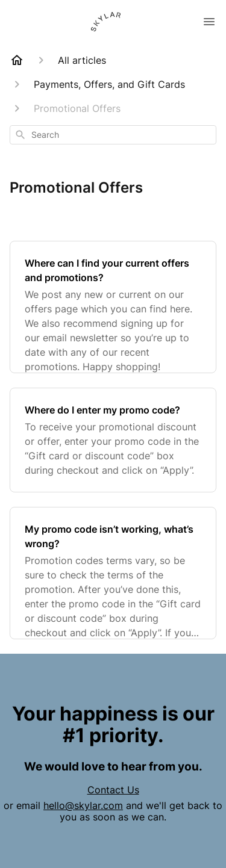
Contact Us (113, 790)
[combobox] (113, 135)
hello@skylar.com (83, 805)
